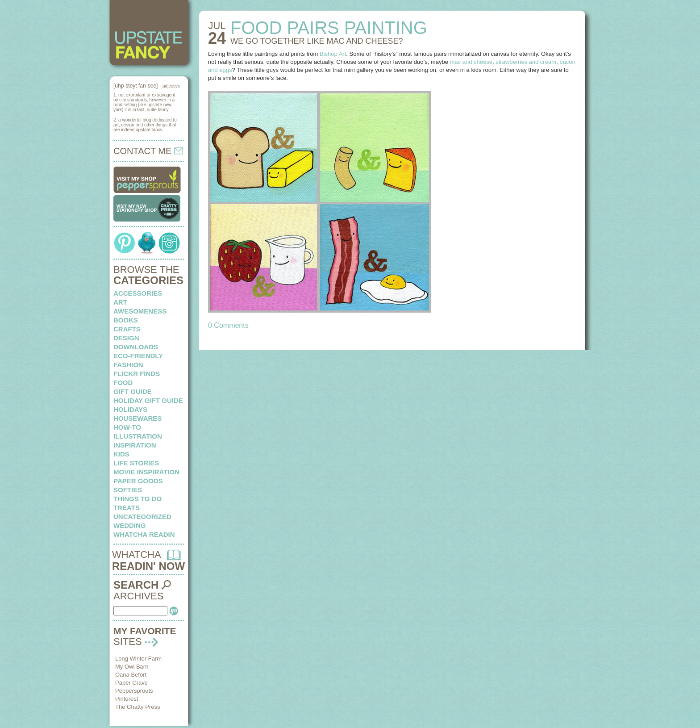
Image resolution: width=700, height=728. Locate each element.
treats (127, 508)
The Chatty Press (137, 707)
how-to (127, 427)
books (126, 320)
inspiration (135, 445)
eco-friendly (138, 356)
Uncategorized (142, 517)
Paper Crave (131, 683)
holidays (130, 409)
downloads (136, 347)
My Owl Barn (132, 667)
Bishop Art (333, 54)
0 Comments (228, 325)
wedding (130, 525)
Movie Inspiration (146, 472)
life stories (136, 463)
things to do (137, 499)
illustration (138, 436)
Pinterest (127, 699)
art (120, 302)
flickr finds (137, 374)
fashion (128, 365)
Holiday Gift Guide (148, 400)
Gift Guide (133, 391)
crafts (127, 329)
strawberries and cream (526, 62)
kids (121, 454)
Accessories (138, 293)
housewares (137, 418)
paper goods (138, 481)
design (126, 338)
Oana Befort (131, 675)
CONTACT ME (148, 151)
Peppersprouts (134, 691)
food (123, 383)
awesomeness (140, 311)
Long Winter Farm (138, 659)
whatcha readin (144, 534)
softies (128, 490)
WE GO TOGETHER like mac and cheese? (317, 41)
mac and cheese (471, 62)
